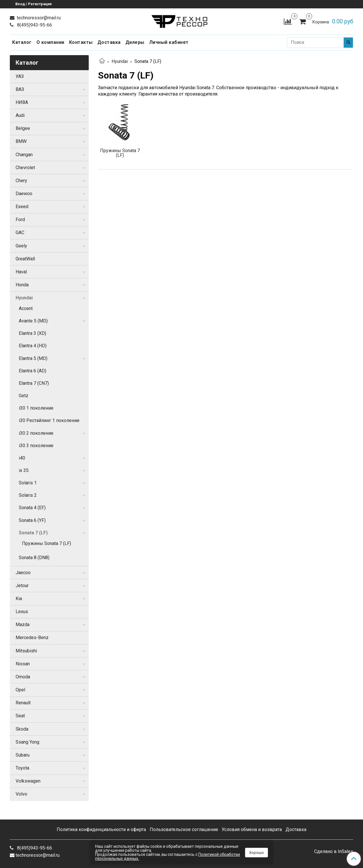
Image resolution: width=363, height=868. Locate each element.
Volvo (21, 794)
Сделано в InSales (334, 852)
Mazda (23, 625)
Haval (21, 272)
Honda (22, 285)
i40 (22, 458)
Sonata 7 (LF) (33, 533)
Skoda (22, 729)
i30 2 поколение (36, 433)
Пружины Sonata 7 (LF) (47, 543)
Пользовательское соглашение (184, 829)
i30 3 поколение (36, 446)
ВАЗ (20, 89)
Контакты (81, 42)
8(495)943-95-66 (34, 25)
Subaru (23, 755)
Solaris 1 (28, 483)
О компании (50, 42)
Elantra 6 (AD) (33, 371)
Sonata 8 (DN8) (34, 558)
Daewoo (24, 194)
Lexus (22, 612)
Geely (21, 246)
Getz (24, 396)
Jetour (22, 586)
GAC (20, 233)
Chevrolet (25, 168)
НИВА (22, 102)
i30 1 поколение (36, 408)
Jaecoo (23, 573)
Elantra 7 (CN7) (34, 383)
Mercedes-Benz (32, 638)
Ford (20, 220)
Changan (24, 155)
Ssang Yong (27, 742)
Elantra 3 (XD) (33, 333)
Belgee (23, 128)
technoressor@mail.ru (38, 18)
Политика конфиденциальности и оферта (101, 829)
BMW (21, 141)
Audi (20, 115)
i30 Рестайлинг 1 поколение (49, 420)
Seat (20, 716)
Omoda (23, 677)
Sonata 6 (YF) (32, 520)
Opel (20, 690)
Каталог (22, 42)
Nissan (23, 664)
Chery (21, 181)
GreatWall (25, 259)
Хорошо (256, 853)
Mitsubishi (26, 651)
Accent (26, 308)
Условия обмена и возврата (252, 829)
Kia (19, 599)
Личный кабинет (169, 42)
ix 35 (24, 470)
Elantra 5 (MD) (33, 358)
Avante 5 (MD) (33, 321)
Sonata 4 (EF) (32, 508)
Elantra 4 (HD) (33, 346)
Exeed (22, 207)
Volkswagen (28, 781)
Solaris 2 (28, 495)
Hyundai (120, 61)
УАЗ (20, 76)
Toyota (22, 768)
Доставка (109, 42)
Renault (23, 703)
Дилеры (135, 42)
